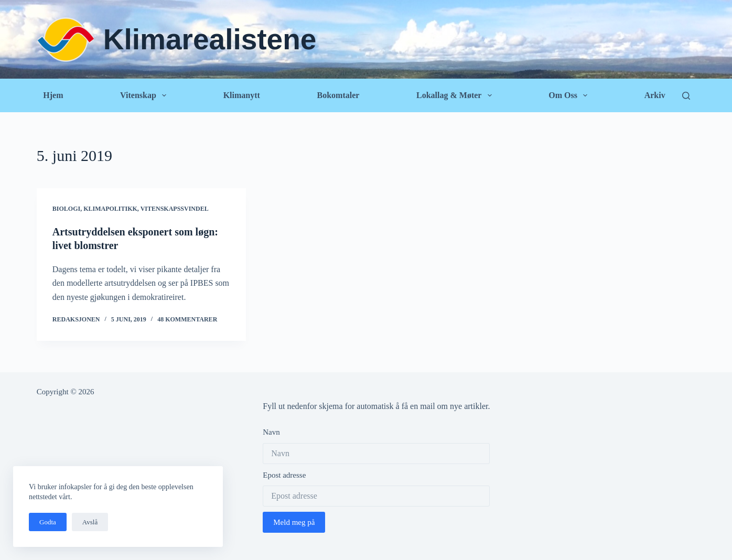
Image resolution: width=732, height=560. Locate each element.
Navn (271, 432)
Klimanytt (242, 95)
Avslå (90, 522)
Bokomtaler (338, 95)
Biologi (66, 209)
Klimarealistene (210, 39)
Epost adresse (284, 475)
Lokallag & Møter (456, 95)
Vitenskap (145, 95)
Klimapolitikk (110, 209)
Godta (48, 522)
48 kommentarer (187, 319)
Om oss (570, 95)
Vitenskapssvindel (175, 209)
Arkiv (655, 95)
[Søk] (686, 96)
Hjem (53, 95)
